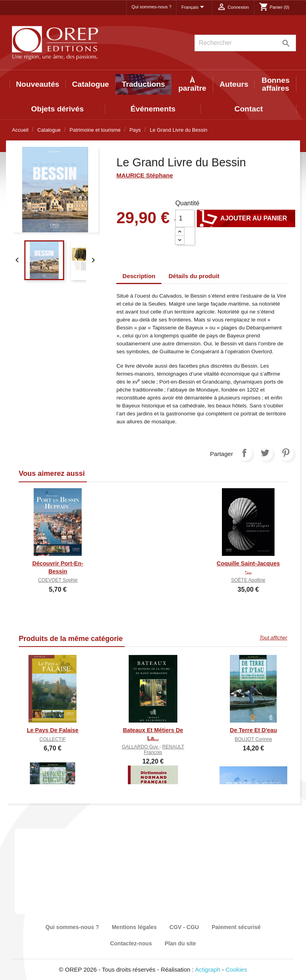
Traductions (144, 84)
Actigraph (207, 969)
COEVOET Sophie (58, 580)
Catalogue (91, 84)
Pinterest (286, 453)
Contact (248, 109)
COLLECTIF (53, 739)
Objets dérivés (57, 109)
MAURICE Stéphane (145, 175)
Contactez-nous (131, 943)
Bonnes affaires (276, 84)
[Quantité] (185, 218)
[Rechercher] (245, 43)
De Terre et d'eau (253, 730)
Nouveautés (38, 84)
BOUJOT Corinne (253, 739)
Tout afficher (273, 638)
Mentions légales (134, 927)
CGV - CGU (184, 927)
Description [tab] (139, 276)
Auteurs (234, 84)
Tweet (265, 453)
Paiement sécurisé (236, 927)
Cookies (236, 969)
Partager (244, 453)
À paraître (192, 84)
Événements (153, 109)
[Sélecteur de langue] (194, 8)
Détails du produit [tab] (194, 276)
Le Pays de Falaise (53, 730)
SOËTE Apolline (248, 580)
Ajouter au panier (246, 218)
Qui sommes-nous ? (151, 7)
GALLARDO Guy (141, 747)
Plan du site (180, 943)
